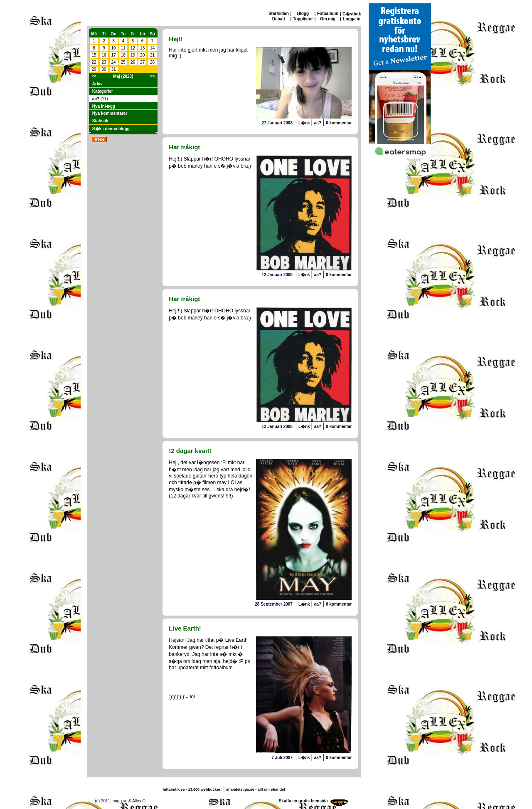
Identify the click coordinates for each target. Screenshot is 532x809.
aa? (96, 99)
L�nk (305, 123)
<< (94, 76)
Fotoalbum (328, 14)
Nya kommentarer (110, 113)
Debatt (279, 19)
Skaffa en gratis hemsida (303, 801)
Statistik (100, 121)
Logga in (352, 19)
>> (153, 76)
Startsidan (279, 14)
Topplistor (303, 19)
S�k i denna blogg (111, 129)
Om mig (328, 19)
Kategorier (103, 91)
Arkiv (97, 84)
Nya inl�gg (104, 106)
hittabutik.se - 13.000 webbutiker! (192, 789)
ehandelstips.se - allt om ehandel (255, 789)
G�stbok (352, 14)
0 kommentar (339, 123)
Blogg (303, 14)
